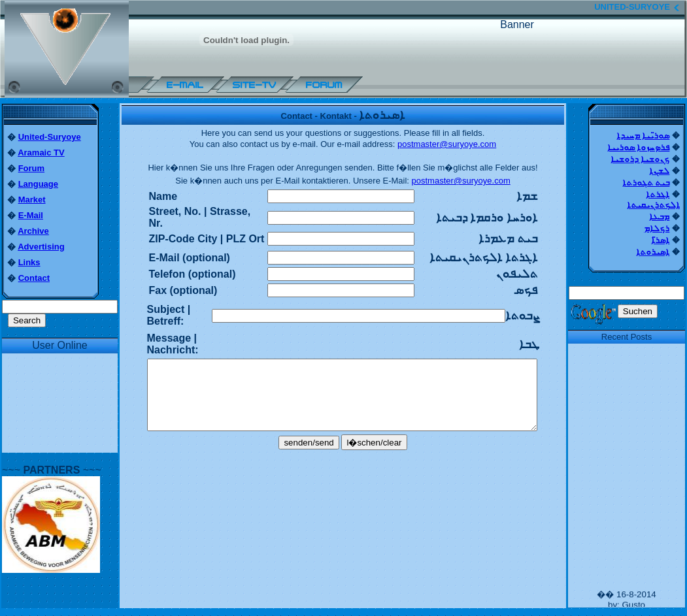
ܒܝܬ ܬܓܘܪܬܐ (646, 183)
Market (32, 200)
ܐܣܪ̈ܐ (660, 240)
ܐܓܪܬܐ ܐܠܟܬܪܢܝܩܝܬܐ (653, 200)
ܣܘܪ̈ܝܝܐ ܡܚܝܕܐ (643, 136)
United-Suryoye (50, 137)
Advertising (41, 247)
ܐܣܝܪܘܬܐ (653, 252)
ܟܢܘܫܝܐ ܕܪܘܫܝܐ (640, 159)
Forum (31, 168)
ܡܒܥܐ (659, 217)
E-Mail (31, 215)
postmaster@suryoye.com (447, 144)
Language (38, 184)
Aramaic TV (41, 153)
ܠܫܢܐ (659, 171)
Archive (33, 231)
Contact (34, 278)
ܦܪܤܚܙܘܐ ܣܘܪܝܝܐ (639, 147)
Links (29, 262)
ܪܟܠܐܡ (657, 228)
